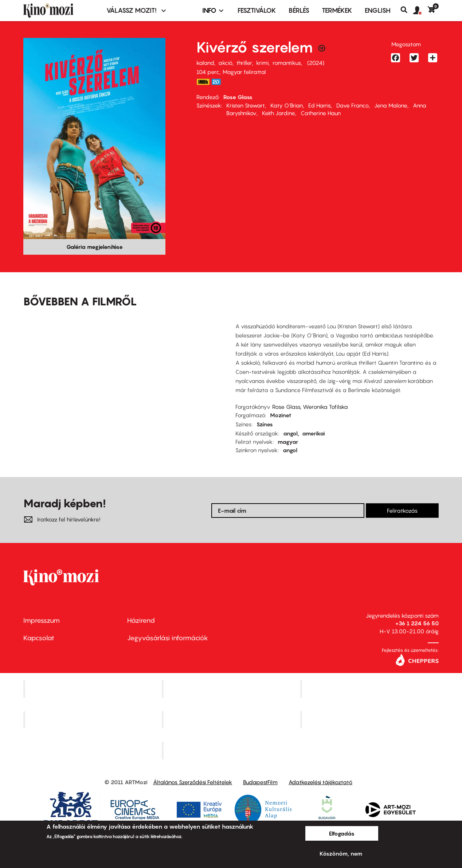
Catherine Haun (321, 113)
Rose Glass (238, 97)
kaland (205, 63)
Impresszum (42, 620)
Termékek (337, 10)
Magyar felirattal (244, 72)
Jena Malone (391, 105)
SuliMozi (232, 720)
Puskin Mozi (93, 720)
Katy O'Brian (287, 105)
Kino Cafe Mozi (232, 689)
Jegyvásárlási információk (168, 638)
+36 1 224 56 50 (417, 623)
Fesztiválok (257, 10)
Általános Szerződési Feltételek (193, 782)
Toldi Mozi (232, 751)
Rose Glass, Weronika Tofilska (310, 407)
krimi (262, 63)
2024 (316, 63)
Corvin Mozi (93, 689)
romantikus (287, 63)
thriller (244, 63)
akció (225, 63)
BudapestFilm (260, 782)
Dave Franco (353, 105)
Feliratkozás (402, 511)
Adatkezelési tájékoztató (320, 782)
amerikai (314, 433)
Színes (265, 424)
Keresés (407, 10)
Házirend (141, 620)
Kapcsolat (39, 638)
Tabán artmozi (370, 720)
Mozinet (281, 415)
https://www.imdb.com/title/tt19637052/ (203, 82)
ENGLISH (378, 10)
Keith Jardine (279, 113)
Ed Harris (320, 105)
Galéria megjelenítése (95, 247)
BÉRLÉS (299, 10)
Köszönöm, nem (341, 853)
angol (290, 433)
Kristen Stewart (246, 105)
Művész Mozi (370, 689)
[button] (420, 11)
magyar (288, 442)
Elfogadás (342, 833)
